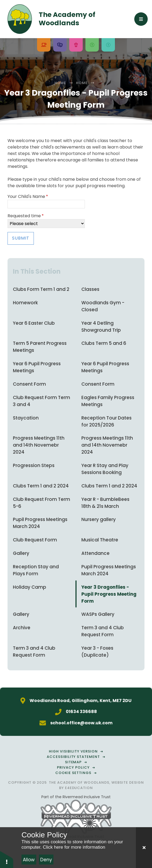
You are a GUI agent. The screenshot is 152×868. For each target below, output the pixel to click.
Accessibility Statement (73, 757)
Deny (46, 860)
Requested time (26, 216)
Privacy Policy (73, 767)
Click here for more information (74, 847)
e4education (79, 788)
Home (60, 83)
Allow (29, 860)
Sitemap (73, 762)
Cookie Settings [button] (73, 773)
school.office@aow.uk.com (81, 723)
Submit (21, 238)
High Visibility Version (73, 751)
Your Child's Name (28, 196)
